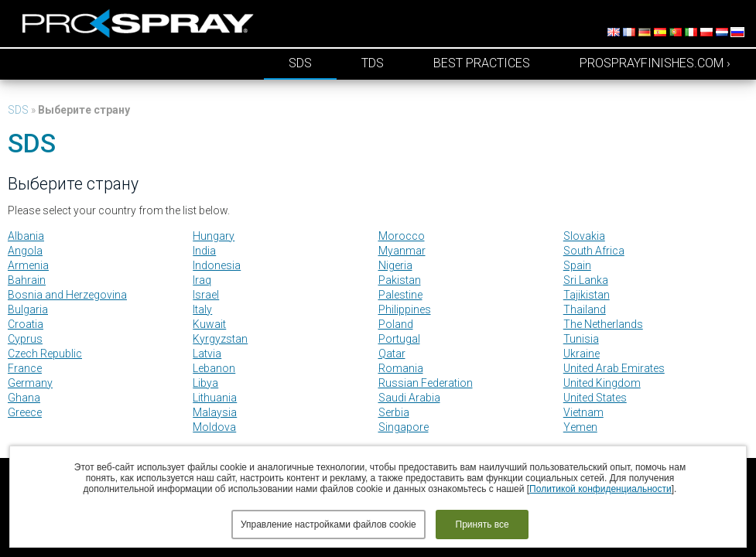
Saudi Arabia (409, 398)
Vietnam (583, 412)
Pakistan (400, 280)
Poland (396, 324)
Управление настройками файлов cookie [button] (328, 525)
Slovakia (584, 236)
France (25, 368)
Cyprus (25, 339)
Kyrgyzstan (220, 339)
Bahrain (27, 280)
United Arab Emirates (614, 368)
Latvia (207, 354)
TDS (373, 63)
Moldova (214, 427)
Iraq (202, 280)
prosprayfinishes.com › (655, 63)
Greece (25, 412)
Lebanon (214, 368)
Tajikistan (587, 295)
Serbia (394, 412)
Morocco (402, 236)
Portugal (399, 339)
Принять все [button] (482, 525)
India (204, 251)
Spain (577, 265)
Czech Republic (45, 354)
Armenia (28, 265)
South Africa (594, 251)
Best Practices (482, 63)
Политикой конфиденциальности (600, 489)
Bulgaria (28, 309)
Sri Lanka (586, 280)
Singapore (404, 427)
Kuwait (209, 324)
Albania (26, 236)
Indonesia (217, 265)
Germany (30, 383)
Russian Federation (426, 383)
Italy (202, 309)
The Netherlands (603, 324)
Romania (401, 368)
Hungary (214, 236)
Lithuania (215, 398)
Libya (205, 383)
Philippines (405, 309)
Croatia (26, 324)
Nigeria (395, 265)
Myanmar (402, 251)
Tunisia (581, 339)
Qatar (392, 354)
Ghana (24, 398)
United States (595, 398)
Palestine (400, 295)
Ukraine (582, 354)
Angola (25, 251)
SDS (300, 63)
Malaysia (215, 412)
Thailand (585, 309)
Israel (206, 295)
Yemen (580, 427)
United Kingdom (602, 383)
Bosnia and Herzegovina (67, 295)
